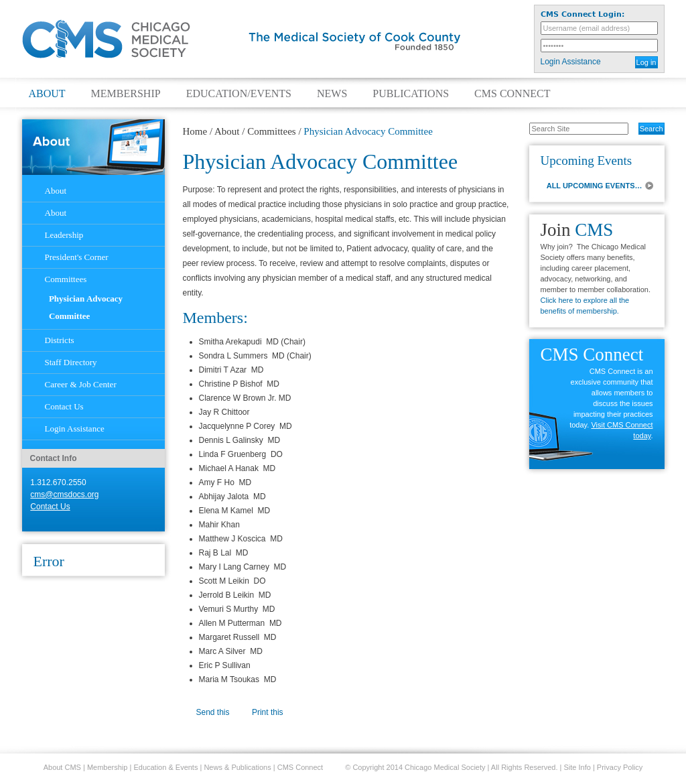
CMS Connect (512, 94)
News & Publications (237, 767)
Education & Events (165, 767)
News (332, 94)
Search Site (522, 122)
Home (195, 131)
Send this (213, 712)
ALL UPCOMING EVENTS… (595, 186)
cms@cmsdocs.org (64, 495)
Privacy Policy (620, 767)
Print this (268, 712)
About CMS (62, 767)
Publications (411, 94)
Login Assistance (571, 62)
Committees (272, 131)
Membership (126, 94)
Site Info (577, 767)
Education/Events (239, 94)
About (47, 94)
